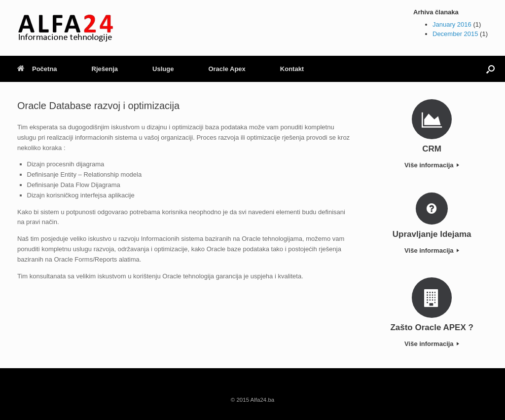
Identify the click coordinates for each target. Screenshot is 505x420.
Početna (37, 69)
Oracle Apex (227, 69)
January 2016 (452, 24)
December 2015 (455, 34)
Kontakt (292, 69)
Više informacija (432, 165)
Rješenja (105, 69)
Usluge (163, 69)
